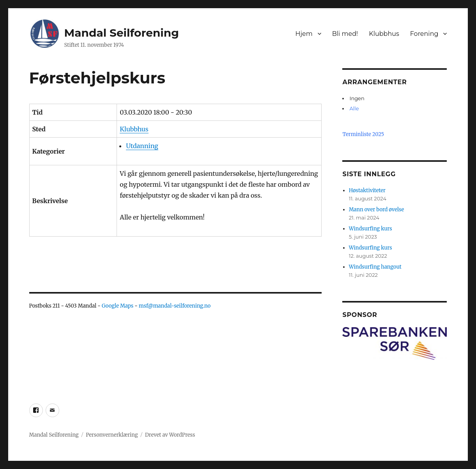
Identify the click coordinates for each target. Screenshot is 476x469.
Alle (354, 108)
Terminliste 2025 (363, 134)
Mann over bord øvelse (376, 210)
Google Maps (118, 306)
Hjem (304, 34)
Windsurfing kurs (371, 229)
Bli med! (345, 34)
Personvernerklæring (112, 435)
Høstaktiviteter (367, 190)
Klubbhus (384, 34)
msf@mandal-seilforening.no (175, 306)
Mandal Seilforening (122, 33)
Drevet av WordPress (170, 435)
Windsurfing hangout (375, 267)
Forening (424, 34)
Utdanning (142, 146)
